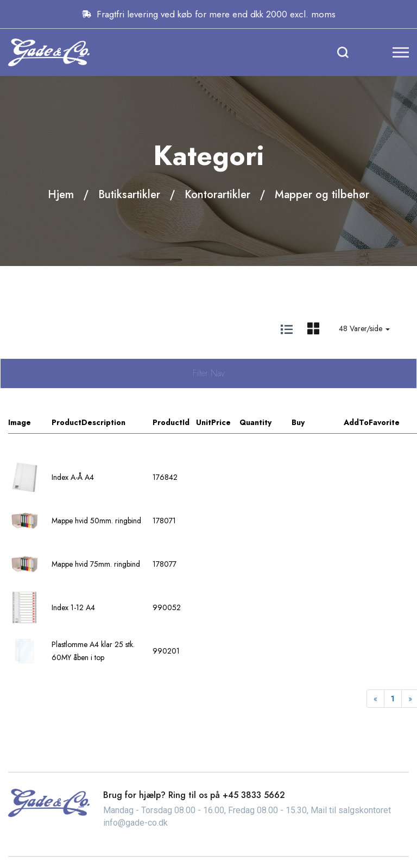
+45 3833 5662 (254, 795)
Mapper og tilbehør (322, 195)
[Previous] (375, 699)
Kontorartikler (217, 195)
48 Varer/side (364, 328)
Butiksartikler (129, 195)
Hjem (61, 195)
